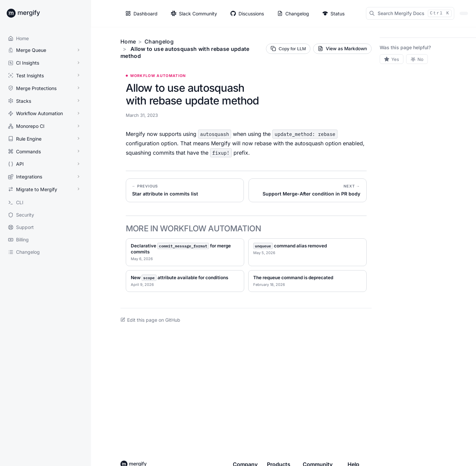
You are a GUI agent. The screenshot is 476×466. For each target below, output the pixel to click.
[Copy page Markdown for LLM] (288, 49)
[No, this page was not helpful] (417, 59)
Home (128, 42)
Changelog (159, 42)
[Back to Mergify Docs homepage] (29, 13)
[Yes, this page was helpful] (392, 59)
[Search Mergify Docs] (410, 13)
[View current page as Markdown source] (342, 49)
